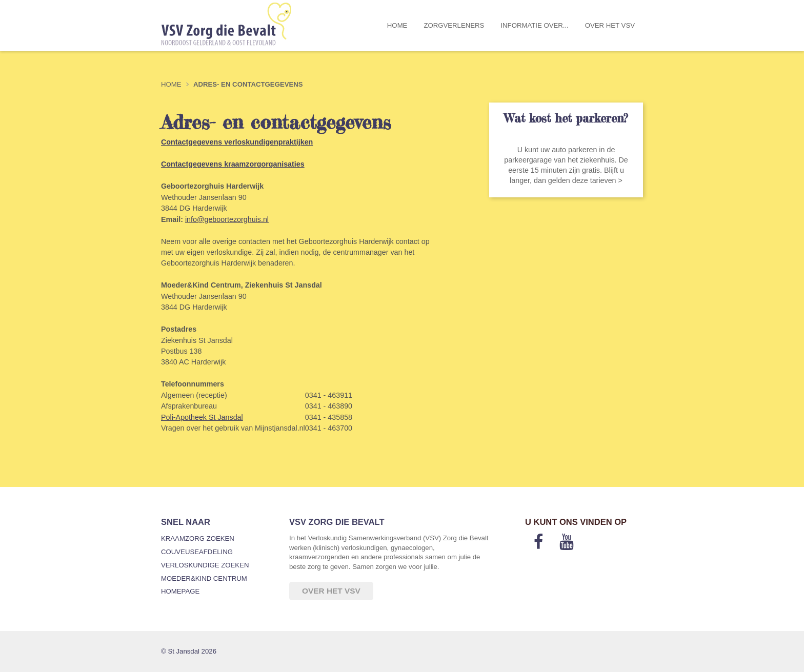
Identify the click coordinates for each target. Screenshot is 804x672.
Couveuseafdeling (197, 552)
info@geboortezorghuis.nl (227, 219)
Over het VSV (610, 25)
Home (397, 25)
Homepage (180, 591)
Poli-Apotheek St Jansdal (202, 417)
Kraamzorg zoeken (198, 538)
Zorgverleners (454, 25)
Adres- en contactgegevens (248, 84)
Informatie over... (534, 25)
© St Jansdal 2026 (189, 651)
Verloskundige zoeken (205, 565)
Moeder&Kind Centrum (204, 578)
